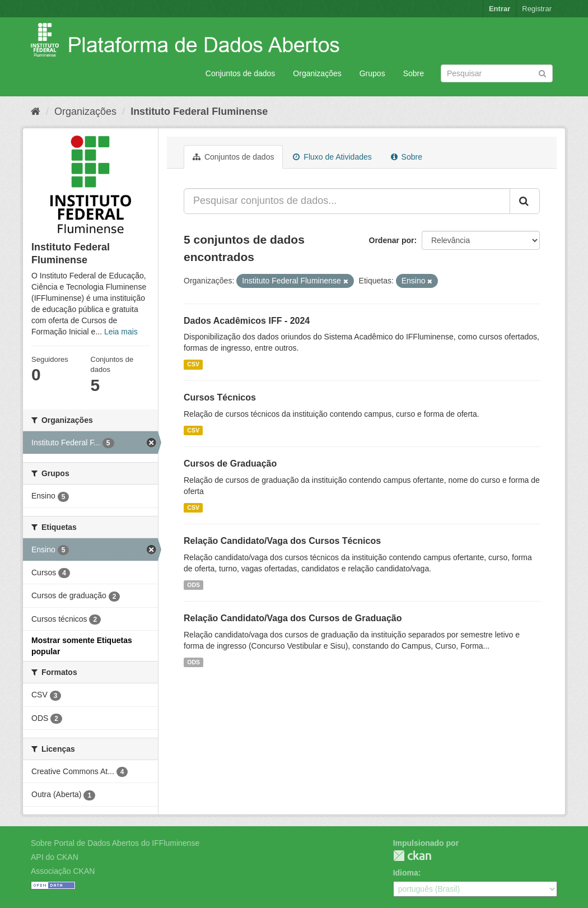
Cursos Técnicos (220, 397)
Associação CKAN (63, 871)
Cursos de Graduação (230, 464)
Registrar (537, 9)
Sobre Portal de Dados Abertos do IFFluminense (115, 843)
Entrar (500, 9)
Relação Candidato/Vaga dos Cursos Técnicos (282, 541)
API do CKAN (55, 857)
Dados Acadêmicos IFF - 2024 (247, 321)
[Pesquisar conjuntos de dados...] (347, 201)
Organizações (317, 73)
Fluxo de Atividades (332, 157)
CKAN (412, 856)
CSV (193, 364)
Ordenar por (392, 240)
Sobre (414, 73)
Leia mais (121, 332)
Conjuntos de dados (241, 73)
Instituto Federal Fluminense (199, 111)
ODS (193, 585)
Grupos (372, 73)
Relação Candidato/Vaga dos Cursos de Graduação (293, 618)
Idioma (406, 873)
